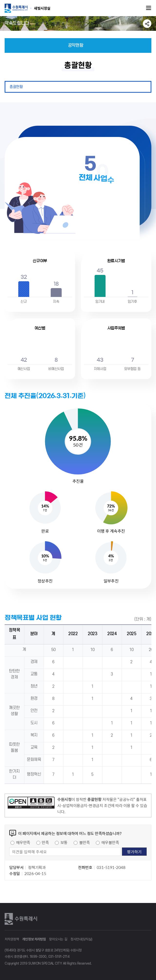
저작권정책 (12, 939)
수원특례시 (22, 919)
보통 (64, 842)
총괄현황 (16, 87)
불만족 (85, 842)
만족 (45, 842)
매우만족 (23, 842)
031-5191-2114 (59, 957)
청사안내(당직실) (81, 939)
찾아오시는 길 (58, 939)
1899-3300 (38, 957)
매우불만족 (110, 842)
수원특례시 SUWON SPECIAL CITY (42, 8)
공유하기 (147, 24)
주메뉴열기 (149, 8)
